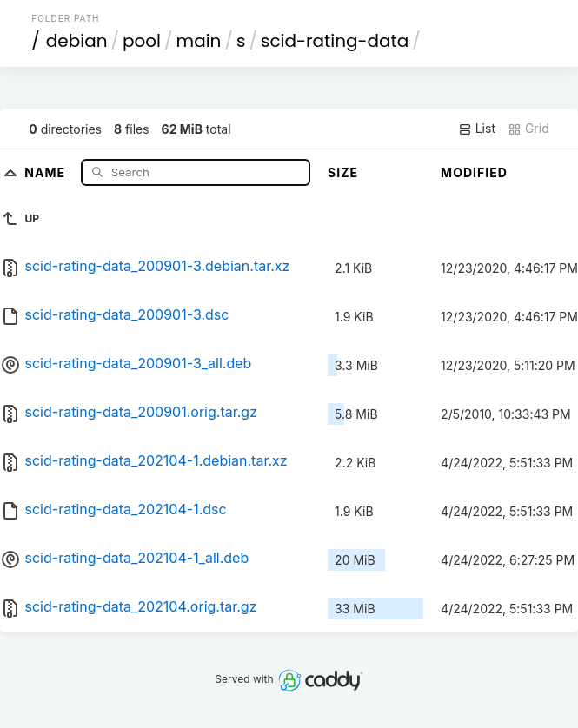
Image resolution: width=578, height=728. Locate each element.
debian (77, 41)
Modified (474, 172)
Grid (528, 129)
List (477, 129)
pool (142, 41)
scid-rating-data (335, 41)
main (199, 41)
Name (47, 172)
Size (343, 172)
